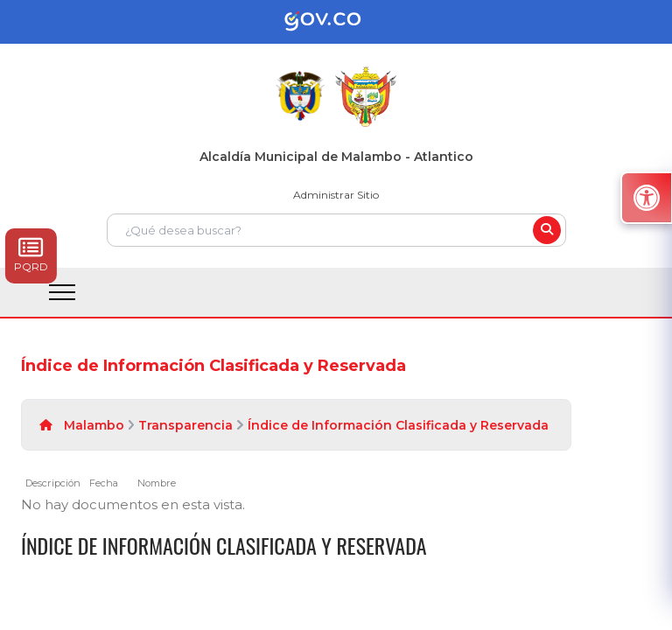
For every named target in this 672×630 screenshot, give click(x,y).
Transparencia (185, 425)
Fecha (104, 483)
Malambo (94, 425)
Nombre (157, 483)
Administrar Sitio (336, 195)
